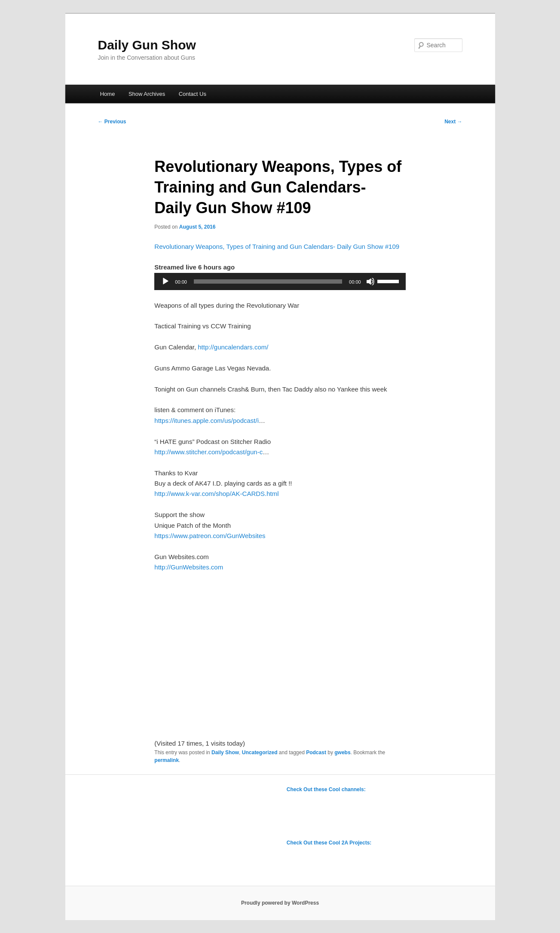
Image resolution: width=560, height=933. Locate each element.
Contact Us (193, 94)
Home (108, 94)
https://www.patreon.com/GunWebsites (210, 536)
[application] (280, 281)
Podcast (316, 753)
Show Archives (147, 94)
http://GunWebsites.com (189, 567)
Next (453, 122)
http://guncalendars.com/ (233, 347)
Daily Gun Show (147, 45)
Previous (112, 122)
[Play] (165, 281)
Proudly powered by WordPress (280, 903)
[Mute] (370, 281)
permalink (167, 760)
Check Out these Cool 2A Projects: (329, 843)
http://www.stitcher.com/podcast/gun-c (208, 452)
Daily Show (225, 753)
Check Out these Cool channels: (326, 789)
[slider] (268, 281)
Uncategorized (260, 753)
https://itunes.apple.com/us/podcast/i (207, 421)
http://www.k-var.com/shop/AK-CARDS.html (216, 494)
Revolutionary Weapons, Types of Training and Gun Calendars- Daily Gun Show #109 (277, 246)
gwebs (342, 753)
